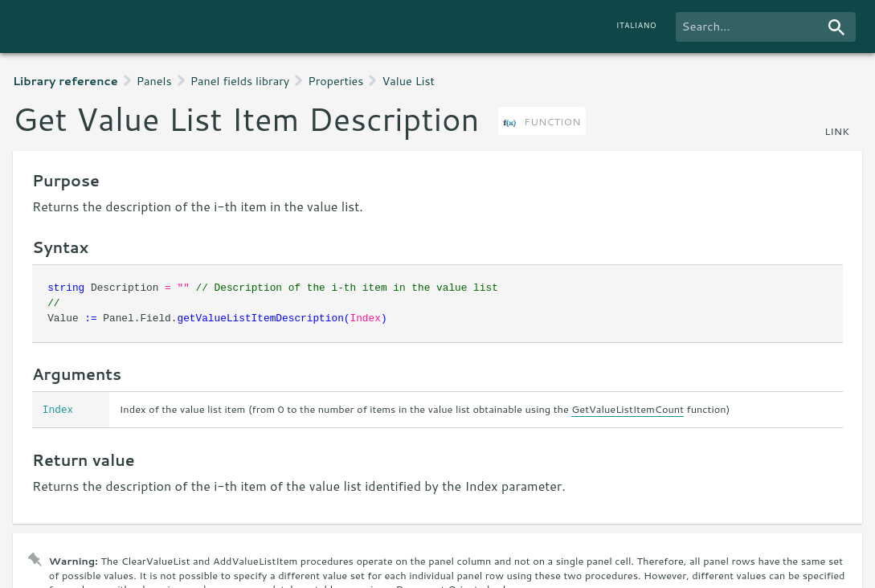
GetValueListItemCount (628, 409)
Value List (408, 81)
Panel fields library (240, 81)
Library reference (65, 81)
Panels (154, 81)
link (837, 131)
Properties (335, 81)
